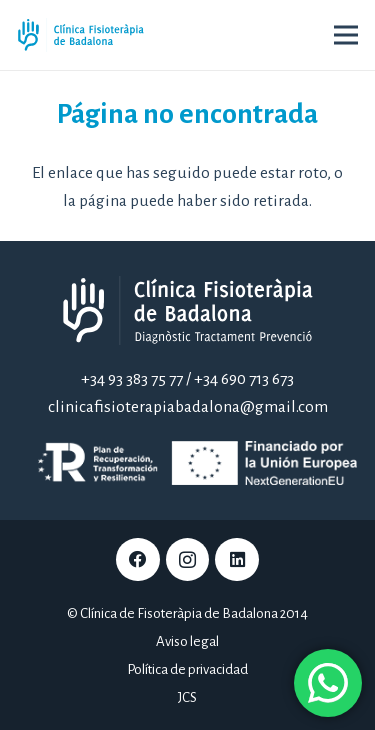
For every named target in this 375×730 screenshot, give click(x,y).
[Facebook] (138, 560)
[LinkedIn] (237, 560)
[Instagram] (188, 560)
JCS (187, 697)
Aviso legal (187, 641)
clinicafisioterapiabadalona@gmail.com (188, 407)
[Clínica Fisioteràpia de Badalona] (81, 35)
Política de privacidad (187, 669)
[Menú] (346, 35)
